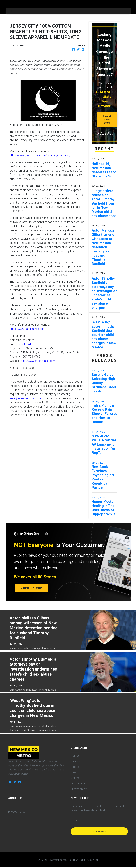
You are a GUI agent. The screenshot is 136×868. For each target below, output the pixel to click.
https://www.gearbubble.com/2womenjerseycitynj (40, 155)
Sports (75, 767)
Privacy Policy (17, 812)
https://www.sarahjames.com (27, 329)
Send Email (24, 344)
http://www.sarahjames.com (38, 361)
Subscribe (99, 831)
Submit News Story (107, 119)
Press (74, 772)
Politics (75, 756)
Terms (12, 806)
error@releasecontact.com (26, 398)
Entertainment (79, 789)
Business (76, 761)
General (75, 778)
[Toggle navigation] (12, 11)
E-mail (74, 820)
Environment (78, 783)
